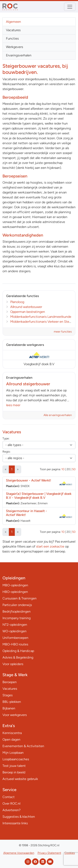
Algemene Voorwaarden (19, 853)
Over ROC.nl (11, 803)
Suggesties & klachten (19, 817)
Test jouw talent (14, 766)
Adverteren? (11, 810)
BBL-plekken (12, 702)
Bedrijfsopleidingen (17, 611)
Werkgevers (14, 47)
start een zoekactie (50, 546)
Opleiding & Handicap (18, 651)
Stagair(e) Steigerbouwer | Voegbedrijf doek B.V (39, 496)
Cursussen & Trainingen (19, 598)
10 (63, 469)
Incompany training (17, 618)
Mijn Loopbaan (13, 753)
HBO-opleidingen (15, 592)
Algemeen (13, 22)
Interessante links (15, 823)
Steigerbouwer (29, 480)
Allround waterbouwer (26, 307)
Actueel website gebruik (20, 779)
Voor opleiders (13, 664)
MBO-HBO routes (15, 644)
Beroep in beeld (14, 772)
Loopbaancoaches (16, 759)
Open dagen (11, 739)
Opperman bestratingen (28, 312)
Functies (12, 38)
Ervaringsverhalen (19, 55)
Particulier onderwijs (17, 605)
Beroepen (10, 682)
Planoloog (17, 302)
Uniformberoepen (15, 638)
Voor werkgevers (15, 715)
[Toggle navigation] (70, 7)
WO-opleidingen (14, 631)
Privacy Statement (49, 853)
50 (74, 469)
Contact (9, 797)
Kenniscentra (12, 733)
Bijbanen (9, 708)
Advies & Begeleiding (18, 657)
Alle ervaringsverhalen (58, 415)
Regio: (6, 452)
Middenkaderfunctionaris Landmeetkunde (41, 317)
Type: (6, 439)
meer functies (63, 332)
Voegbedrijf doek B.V (39, 364)
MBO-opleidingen (15, 585)
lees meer (13, 405)
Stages (7, 695)
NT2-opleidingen (15, 625)
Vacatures (13, 30)
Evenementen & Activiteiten (23, 746)
